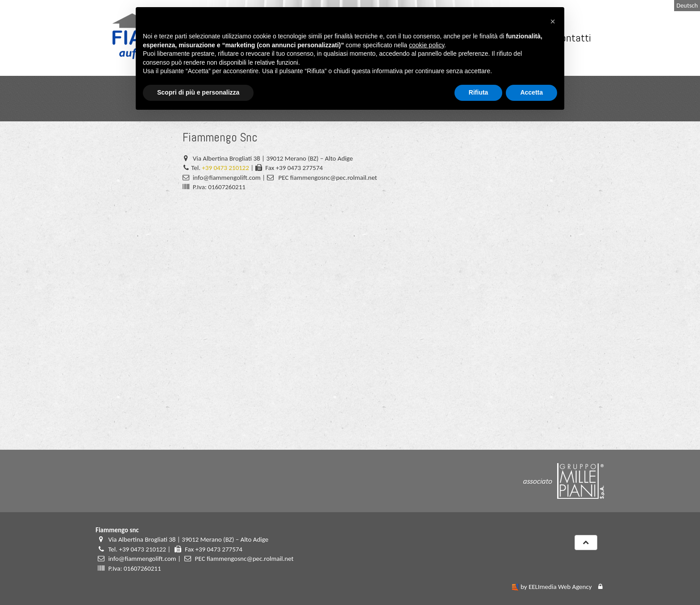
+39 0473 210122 (225, 168)
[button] (553, 21)
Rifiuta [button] (479, 92)
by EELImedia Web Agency (556, 587)
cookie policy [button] (427, 45)
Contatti (573, 38)
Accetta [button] (531, 92)
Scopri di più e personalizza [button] (198, 92)
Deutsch (687, 5)
